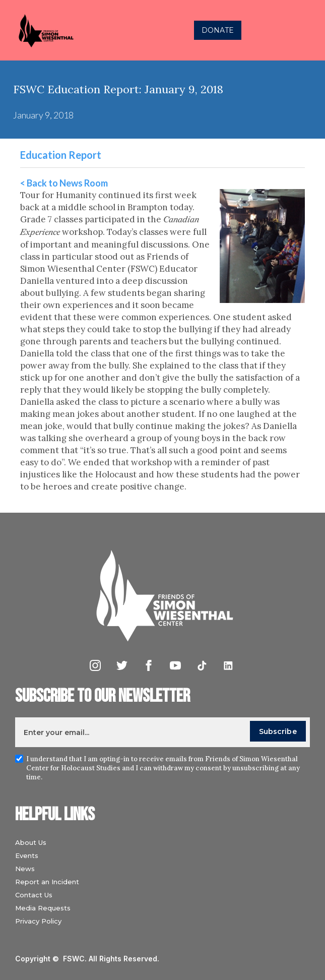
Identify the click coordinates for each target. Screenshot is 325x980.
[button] (307, 30)
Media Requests (43, 908)
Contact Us (34, 895)
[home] (73, 30)
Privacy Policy (38, 921)
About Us (31, 842)
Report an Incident (47, 882)
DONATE (218, 30)
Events (27, 855)
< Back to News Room (64, 183)
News (25, 869)
